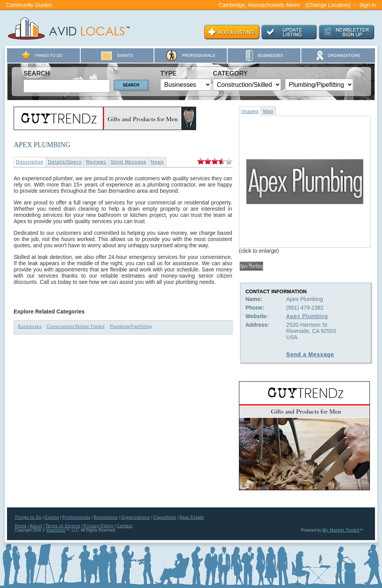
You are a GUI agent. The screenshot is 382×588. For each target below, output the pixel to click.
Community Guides (29, 5)
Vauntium (56, 530)
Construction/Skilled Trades (76, 327)
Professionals (77, 517)
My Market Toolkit (341, 530)
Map (268, 111)
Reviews (96, 162)
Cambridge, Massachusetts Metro (259, 5)
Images (250, 111)
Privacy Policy (99, 526)
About (36, 526)
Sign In (368, 5)
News (157, 162)
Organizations (135, 517)
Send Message (129, 162)
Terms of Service (63, 526)
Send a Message (310, 354)
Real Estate (192, 517)
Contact (125, 526)
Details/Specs (65, 162)
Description (30, 162)
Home (21, 526)
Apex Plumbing (307, 316)
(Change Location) (328, 5)
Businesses (30, 327)
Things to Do (28, 517)
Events (52, 517)
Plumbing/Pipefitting (131, 327)
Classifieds (165, 517)
